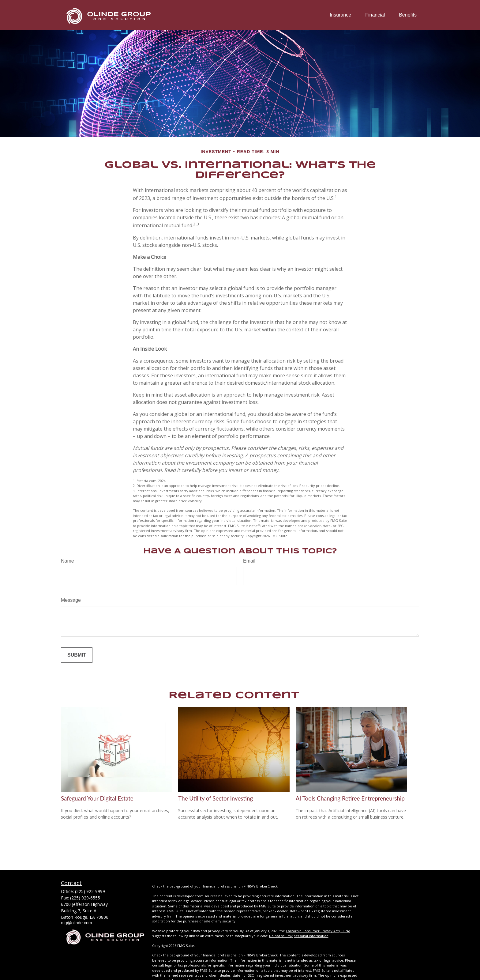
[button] (340, 15)
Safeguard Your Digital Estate (97, 798)
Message (71, 600)
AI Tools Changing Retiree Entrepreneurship (350, 798)
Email (249, 561)
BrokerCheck (267, 886)
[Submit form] (77, 655)
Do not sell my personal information (299, 936)
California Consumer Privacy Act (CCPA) (318, 931)
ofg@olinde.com (76, 923)
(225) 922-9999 (90, 891)
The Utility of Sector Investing (216, 798)
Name (67, 561)
